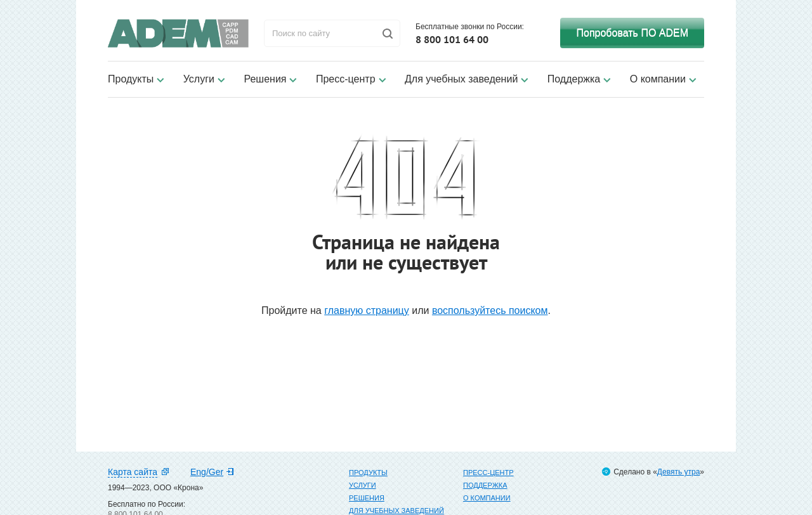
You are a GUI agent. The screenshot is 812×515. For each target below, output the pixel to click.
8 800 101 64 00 (452, 39)
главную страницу (367, 310)
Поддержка (574, 79)
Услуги (199, 79)
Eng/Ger (207, 472)
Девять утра (678, 472)
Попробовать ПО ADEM (632, 33)
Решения (265, 79)
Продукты (131, 79)
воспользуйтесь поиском (490, 310)
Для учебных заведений (461, 79)
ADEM (178, 33)
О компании (658, 79)
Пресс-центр (346, 79)
